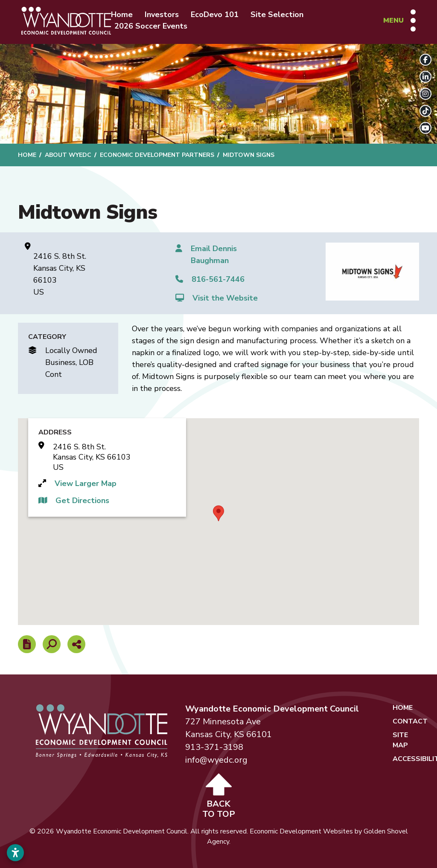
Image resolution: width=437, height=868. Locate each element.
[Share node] (76, 644)
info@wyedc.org (216, 760)
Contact (410, 721)
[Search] (52, 644)
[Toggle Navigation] (399, 20)
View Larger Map (86, 483)
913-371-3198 (214, 747)
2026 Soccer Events (151, 26)
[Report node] (27, 644)
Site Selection (277, 14)
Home (122, 14)
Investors (162, 14)
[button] (218, 513)
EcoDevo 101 (215, 14)
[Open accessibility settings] (15, 853)
